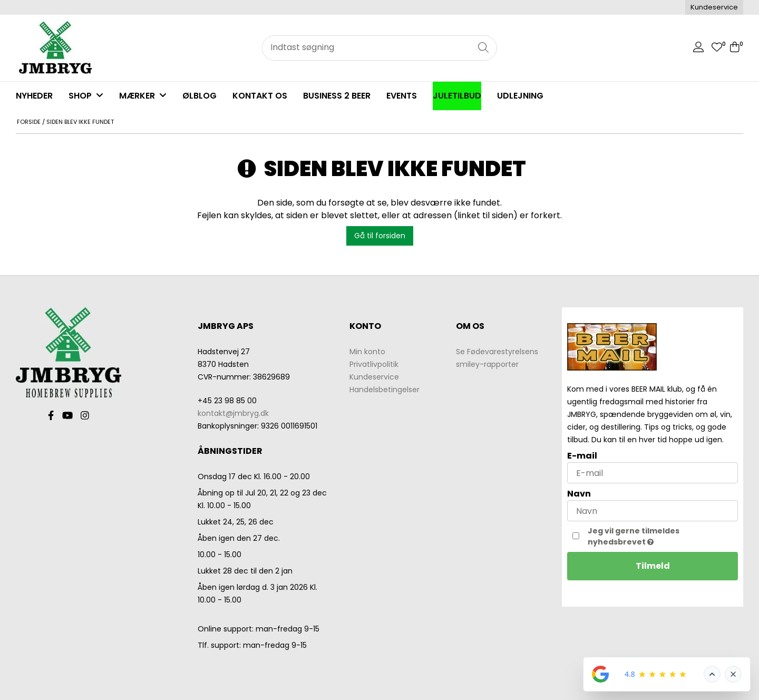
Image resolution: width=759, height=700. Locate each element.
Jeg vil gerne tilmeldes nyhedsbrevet (656, 536)
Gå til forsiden (380, 236)
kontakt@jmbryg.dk (233, 413)
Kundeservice (714, 7)
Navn (579, 494)
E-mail (582, 456)
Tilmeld (653, 566)
